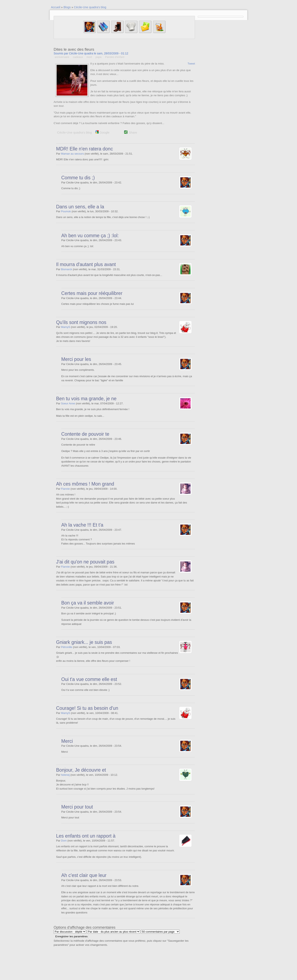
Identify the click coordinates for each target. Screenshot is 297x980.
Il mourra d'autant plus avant (86, 264)
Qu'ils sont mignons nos (81, 322)
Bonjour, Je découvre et (81, 770)
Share (133, 132)
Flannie (65, 489)
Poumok (66, 211)
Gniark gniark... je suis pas (84, 642)
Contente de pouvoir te (85, 434)
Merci (67, 741)
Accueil (56, 7)
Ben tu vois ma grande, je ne (86, 399)
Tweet (191, 64)
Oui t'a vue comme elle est (89, 679)
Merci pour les (76, 359)
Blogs (67, 7)
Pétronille (67, 647)
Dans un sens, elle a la (80, 207)
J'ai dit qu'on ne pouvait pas (85, 562)
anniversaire (62, 57)
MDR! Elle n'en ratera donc (84, 149)
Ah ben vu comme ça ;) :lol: (90, 236)
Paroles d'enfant (115, 57)
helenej (65, 775)
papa (98, 57)
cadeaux (78, 57)
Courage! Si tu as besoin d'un (87, 708)
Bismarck (67, 269)
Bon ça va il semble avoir (88, 603)
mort (89, 57)
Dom (64, 841)
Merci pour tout (77, 807)
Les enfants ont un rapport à (86, 836)
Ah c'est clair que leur (84, 875)
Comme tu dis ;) (78, 178)
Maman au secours (72, 154)
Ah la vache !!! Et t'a (82, 525)
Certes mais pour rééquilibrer (92, 293)
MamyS (66, 327)
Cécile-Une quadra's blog (90, 7)
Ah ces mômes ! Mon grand (85, 484)
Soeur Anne (68, 403)
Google (102, 132)
